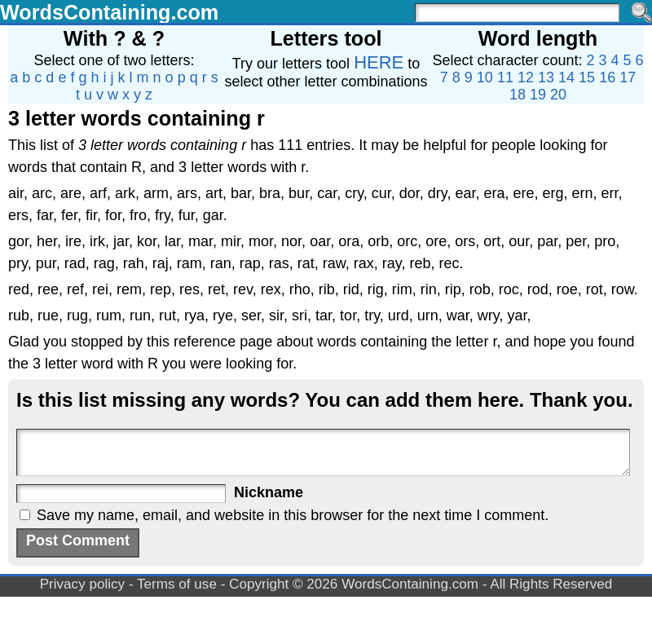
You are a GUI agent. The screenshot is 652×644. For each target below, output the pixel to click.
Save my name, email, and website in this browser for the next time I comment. (293, 515)
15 (587, 77)
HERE (379, 62)
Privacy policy (83, 584)
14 (566, 77)
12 (526, 77)
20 (558, 95)
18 (518, 95)
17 (628, 77)
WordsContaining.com (109, 12)
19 (538, 95)
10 (485, 77)
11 (505, 77)
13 (546, 77)
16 (607, 77)
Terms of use (177, 584)
